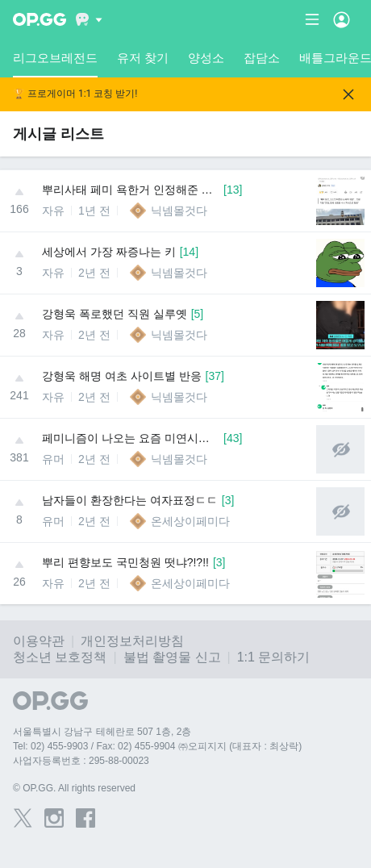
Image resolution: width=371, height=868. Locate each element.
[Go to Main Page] (40, 19)
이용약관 (39, 641)
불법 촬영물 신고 (172, 657)
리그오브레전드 (55, 64)
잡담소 (262, 58)
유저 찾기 (143, 58)
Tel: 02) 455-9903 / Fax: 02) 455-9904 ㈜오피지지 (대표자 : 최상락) (157, 746)
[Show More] (89, 19)
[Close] (348, 94)
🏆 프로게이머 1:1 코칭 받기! (75, 94)
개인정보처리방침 (132, 641)
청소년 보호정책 (60, 657)
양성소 (206, 58)
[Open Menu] (342, 19)
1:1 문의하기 (274, 657)
